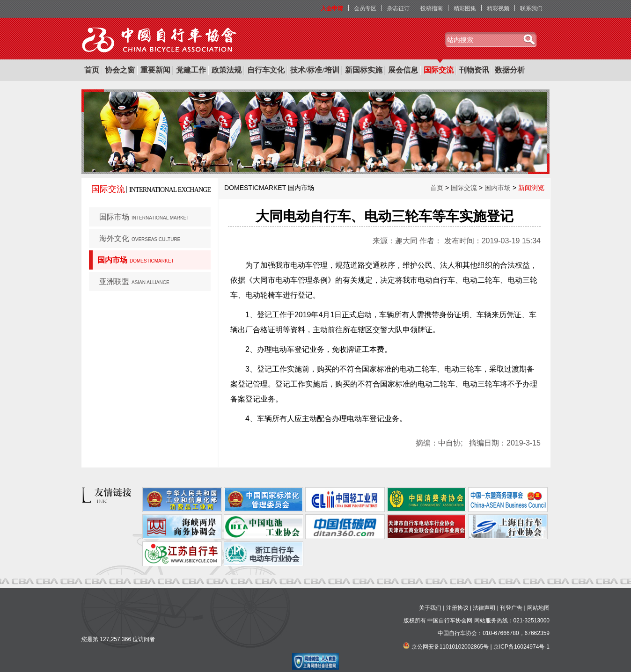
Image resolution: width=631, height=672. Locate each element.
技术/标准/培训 (315, 70)
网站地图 (538, 608)
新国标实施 (364, 70)
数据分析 (510, 70)
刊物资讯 (474, 70)
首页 (92, 70)
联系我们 (531, 8)
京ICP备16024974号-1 (521, 647)
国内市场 (136, 260)
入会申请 (332, 8)
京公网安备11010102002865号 (450, 647)
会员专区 (365, 8)
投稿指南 (432, 8)
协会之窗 (120, 70)
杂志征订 (398, 8)
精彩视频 (498, 8)
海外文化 (140, 238)
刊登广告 (511, 608)
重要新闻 (155, 70)
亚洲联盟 (134, 281)
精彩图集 (465, 8)
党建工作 (191, 70)
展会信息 (403, 70)
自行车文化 (266, 70)
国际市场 (144, 217)
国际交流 (439, 70)
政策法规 (227, 70)
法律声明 (484, 608)
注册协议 (457, 608)
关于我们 (430, 608)
